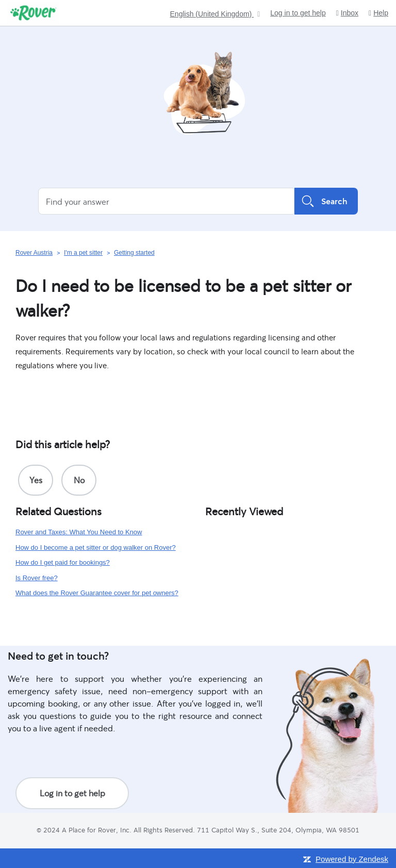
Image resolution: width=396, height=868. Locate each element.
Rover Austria (34, 253)
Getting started (134, 253)
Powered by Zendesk (352, 859)
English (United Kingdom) (212, 14)
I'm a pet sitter (83, 253)
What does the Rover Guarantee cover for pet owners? (97, 593)
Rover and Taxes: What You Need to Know (79, 532)
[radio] (36, 480)
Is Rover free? (37, 578)
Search (326, 201)
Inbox (347, 13)
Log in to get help (298, 13)
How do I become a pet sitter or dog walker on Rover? (96, 547)
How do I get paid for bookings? (63, 562)
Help (378, 13)
